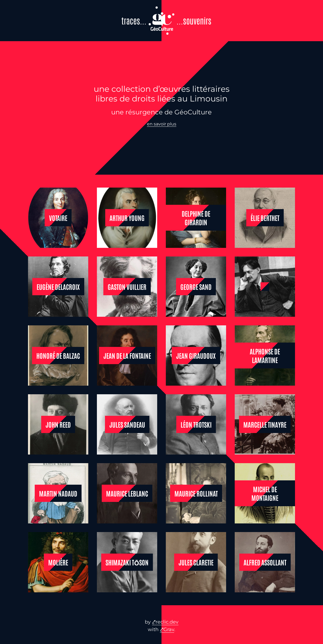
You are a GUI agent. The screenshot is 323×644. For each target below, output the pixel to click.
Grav (169, 629)
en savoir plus (162, 124)
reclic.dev (167, 622)
